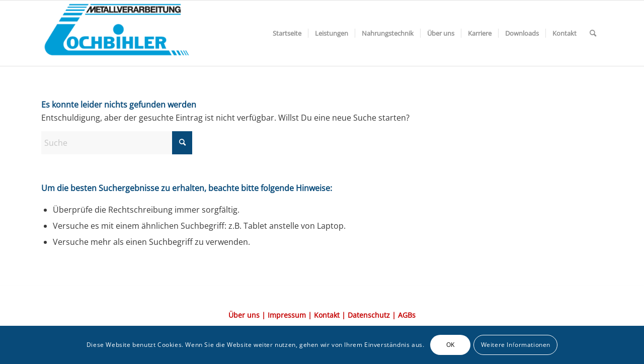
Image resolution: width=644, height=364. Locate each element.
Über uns (244, 315)
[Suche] (593, 33)
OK (451, 345)
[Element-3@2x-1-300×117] (117, 33)
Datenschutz (369, 315)
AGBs (407, 315)
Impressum (287, 315)
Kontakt (327, 315)
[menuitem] (287, 33)
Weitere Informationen (516, 345)
